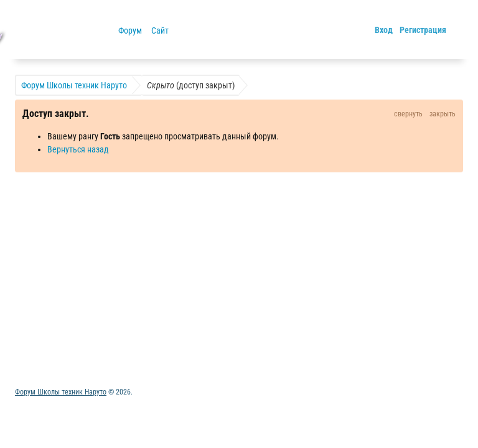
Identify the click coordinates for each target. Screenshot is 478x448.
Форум (130, 30)
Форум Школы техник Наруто (61, 392)
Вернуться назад (78, 149)
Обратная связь (116, 304)
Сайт (160, 30)
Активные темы (44, 304)
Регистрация (423, 30)
